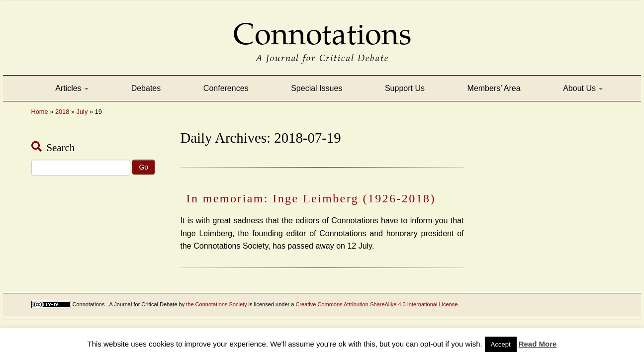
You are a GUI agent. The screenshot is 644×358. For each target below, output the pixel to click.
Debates (146, 88)
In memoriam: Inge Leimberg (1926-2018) (311, 198)
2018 (62, 112)
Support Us (405, 88)
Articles (72, 88)
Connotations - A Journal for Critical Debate (125, 304)
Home (40, 112)
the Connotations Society (216, 304)
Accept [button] (501, 344)
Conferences (226, 88)
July (82, 112)
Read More (538, 344)
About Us (583, 88)
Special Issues (317, 88)
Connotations (322, 27)
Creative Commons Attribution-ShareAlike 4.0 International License (376, 304)
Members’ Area (494, 88)
